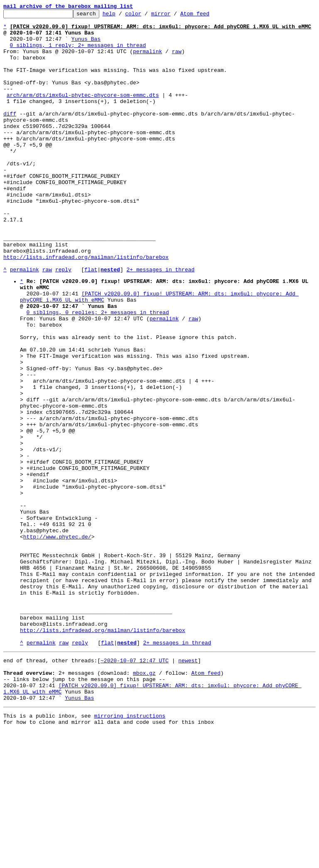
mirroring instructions (130, 851)
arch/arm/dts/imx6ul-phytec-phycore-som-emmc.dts (83, 112)
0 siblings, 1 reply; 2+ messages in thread (78, 52)
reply (63, 322)
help (122, 16)
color (146, 16)
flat (91, 322)
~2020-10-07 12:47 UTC (135, 787)
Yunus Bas (86, 45)
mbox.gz (144, 802)
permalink (147, 60)
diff (10, 135)
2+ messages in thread (160, 322)
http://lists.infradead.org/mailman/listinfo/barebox (86, 307)
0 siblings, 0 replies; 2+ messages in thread (98, 372)
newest (188, 787)
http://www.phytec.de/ (57, 641)
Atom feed (208, 16)
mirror (174, 16)
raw (177, 60)
